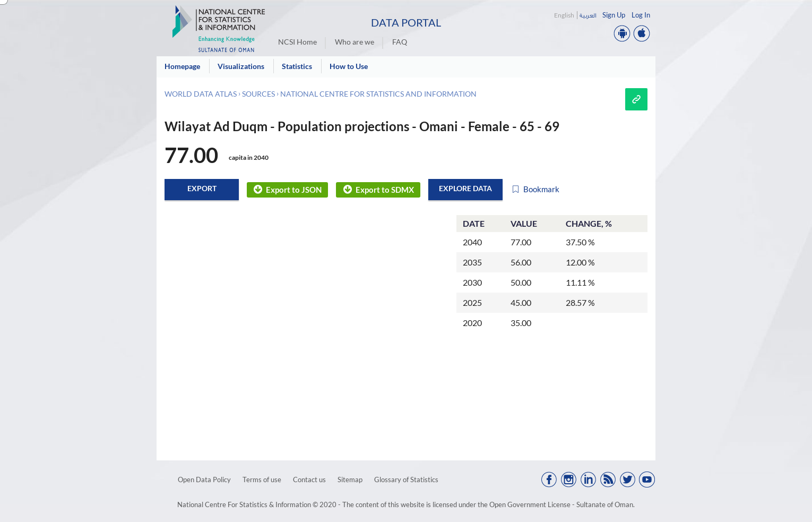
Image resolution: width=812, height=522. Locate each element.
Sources (258, 94)
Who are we (355, 42)
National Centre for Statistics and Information (378, 94)
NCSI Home (297, 42)
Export (202, 188)
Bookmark (535, 190)
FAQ (400, 42)
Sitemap (350, 480)
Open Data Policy (204, 480)
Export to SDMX (378, 190)
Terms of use (262, 480)
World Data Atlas (201, 94)
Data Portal (406, 22)
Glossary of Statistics (406, 480)
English (564, 15)
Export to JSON (287, 190)
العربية (588, 15)
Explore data (465, 188)
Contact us (309, 480)
